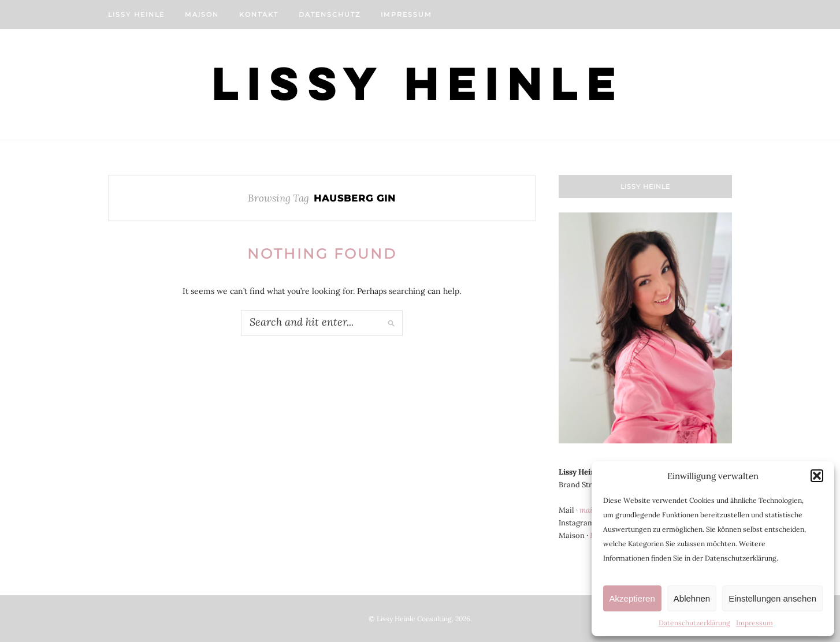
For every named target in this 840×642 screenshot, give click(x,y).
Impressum (754, 623)
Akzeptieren (632, 598)
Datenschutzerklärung (694, 623)
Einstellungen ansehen (772, 598)
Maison (202, 14)
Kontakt (259, 14)
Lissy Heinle (136, 14)
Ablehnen (692, 598)
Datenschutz (330, 14)
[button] (817, 476)
